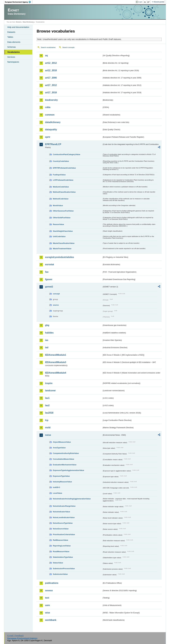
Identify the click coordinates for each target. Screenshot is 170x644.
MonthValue (58, 205)
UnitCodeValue (59, 236)
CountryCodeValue (61, 161)
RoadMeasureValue (61, 551)
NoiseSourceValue (61, 529)
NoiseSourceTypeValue (63, 523)
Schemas (12, 47)
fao (47, 272)
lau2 (47, 405)
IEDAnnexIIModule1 (56, 355)
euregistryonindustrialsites (59, 257)
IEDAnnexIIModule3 (56, 362)
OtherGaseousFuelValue (63, 211)
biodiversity (51, 100)
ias (47, 340)
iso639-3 (56, 487)
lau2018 (49, 413)
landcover (50, 391)
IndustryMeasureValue (62, 482)
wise (48, 613)
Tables (10, 37)
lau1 (47, 398)
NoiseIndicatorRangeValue (64, 506)
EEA (19, 2)
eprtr (48, 137)
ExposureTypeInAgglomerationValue (68, 470)
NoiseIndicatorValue (61, 512)
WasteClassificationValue (64, 243)
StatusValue (58, 563)
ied (47, 347)
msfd (48, 428)
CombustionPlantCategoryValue (67, 154)
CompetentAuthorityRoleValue (66, 453)
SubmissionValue (60, 574)
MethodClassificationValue (64, 192)
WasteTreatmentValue (62, 249)
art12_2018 (51, 70)
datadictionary (53, 122)
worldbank (51, 620)
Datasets (11, 32)
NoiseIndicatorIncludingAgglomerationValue (72, 499)
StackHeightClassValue (63, 231)
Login (140, 2)
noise (48, 435)
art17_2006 (51, 78)
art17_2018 (51, 93)
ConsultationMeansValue (63, 459)
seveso (49, 590)
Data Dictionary (28, 22)
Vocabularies (14, 52)
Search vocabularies (48, 47)
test (47, 598)
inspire (49, 383)
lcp (47, 420)
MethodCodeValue (61, 199)
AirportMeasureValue (62, 442)
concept (56, 294)
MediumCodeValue (61, 187)
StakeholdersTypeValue (63, 557)
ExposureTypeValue (61, 476)
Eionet (18, 22)
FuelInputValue (59, 175)
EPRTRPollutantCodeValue (64, 168)
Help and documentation (18, 27)
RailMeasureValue (60, 540)
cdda (48, 107)
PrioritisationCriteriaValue (64, 534)
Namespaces (13, 62)
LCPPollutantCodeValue (63, 180)
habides (49, 333)
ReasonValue (58, 224)
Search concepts (68, 47)
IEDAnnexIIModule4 (56, 373)
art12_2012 (51, 63)
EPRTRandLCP (53, 144)
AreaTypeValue (59, 448)
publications (52, 583)
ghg (47, 325)
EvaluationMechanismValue (65, 465)
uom (47, 605)
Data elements (14, 42)
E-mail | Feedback (15, 636)
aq (46, 56)
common (50, 115)
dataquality (51, 130)
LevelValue (57, 493)
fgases (49, 279)
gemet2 (49, 287)
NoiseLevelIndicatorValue (64, 517)
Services (11, 57)
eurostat (50, 264)
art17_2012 (51, 85)
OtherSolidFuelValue (62, 218)
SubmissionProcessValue (64, 569)
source (56, 305)
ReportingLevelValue (62, 546)
